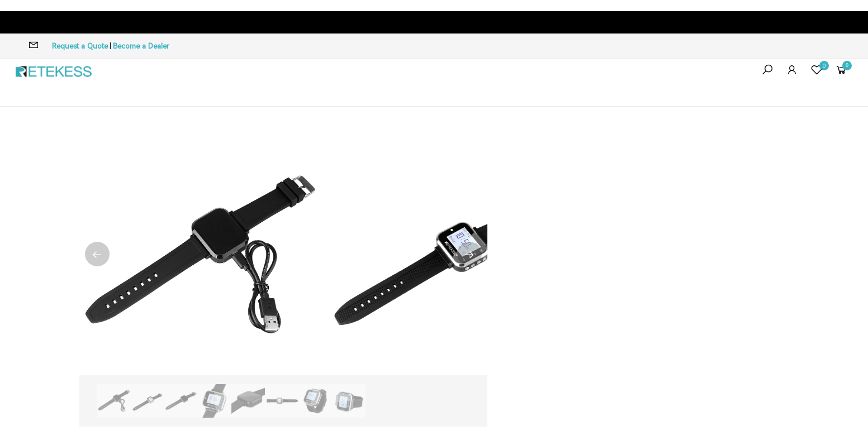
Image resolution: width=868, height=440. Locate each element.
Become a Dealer (141, 46)
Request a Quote (80, 46)
